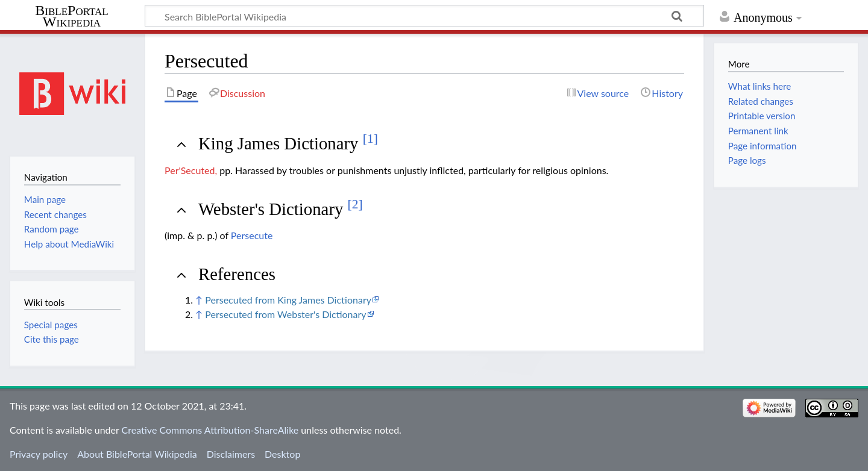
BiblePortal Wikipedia (71, 16)
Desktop (282, 454)
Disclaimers (231, 454)
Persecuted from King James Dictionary (288, 300)
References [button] (237, 274)
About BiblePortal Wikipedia (137, 454)
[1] (370, 139)
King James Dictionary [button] (288, 143)
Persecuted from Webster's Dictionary (285, 314)
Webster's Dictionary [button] (281, 209)
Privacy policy (39, 454)
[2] (355, 204)
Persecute (252, 235)
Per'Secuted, (191, 170)
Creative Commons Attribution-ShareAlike (210, 430)
